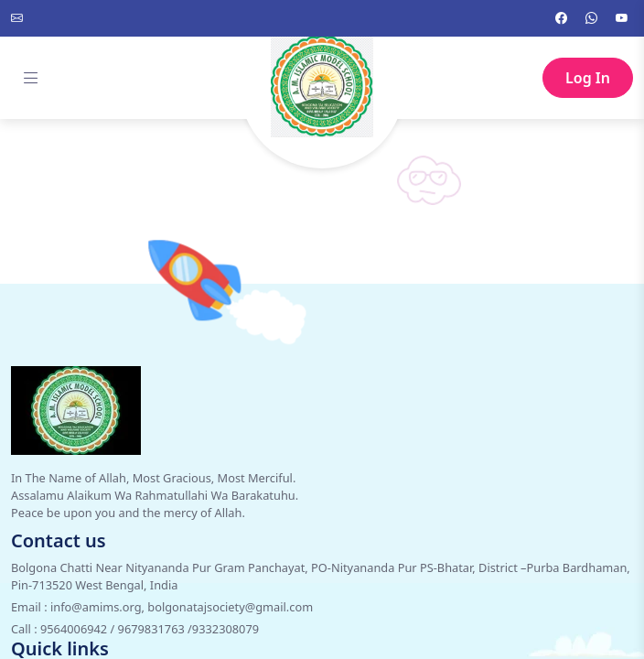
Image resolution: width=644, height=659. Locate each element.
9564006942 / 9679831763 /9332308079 (150, 629)
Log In (588, 78)
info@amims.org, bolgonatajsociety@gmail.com (182, 607)
